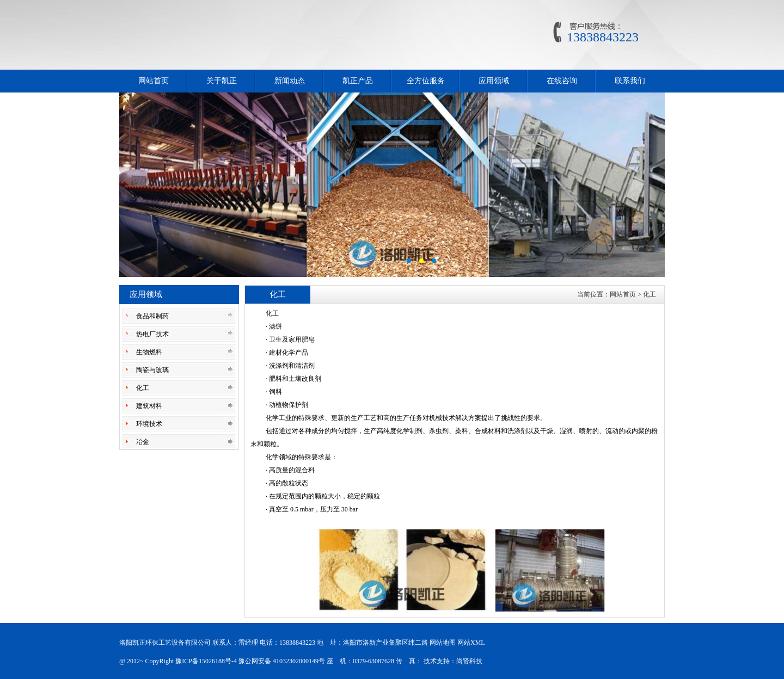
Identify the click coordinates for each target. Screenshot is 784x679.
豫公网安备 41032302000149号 (282, 661)
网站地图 (443, 643)
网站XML (471, 643)
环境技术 (149, 424)
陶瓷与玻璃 (152, 370)
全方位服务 (426, 81)
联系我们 (630, 81)
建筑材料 (149, 406)
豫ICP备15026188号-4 (206, 661)
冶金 (143, 442)
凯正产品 (358, 81)
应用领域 (494, 81)
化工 (143, 388)
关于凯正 (222, 81)
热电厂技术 (152, 334)
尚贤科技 (469, 661)
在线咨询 (562, 81)
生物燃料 (149, 352)
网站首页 (154, 81)
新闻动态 (290, 81)
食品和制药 (152, 316)
